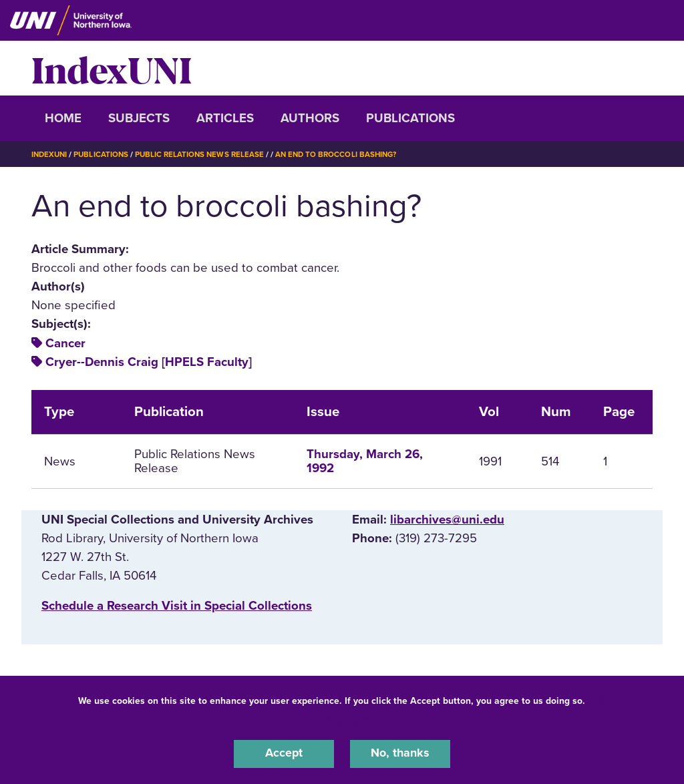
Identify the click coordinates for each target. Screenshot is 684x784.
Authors (310, 118)
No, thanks (400, 753)
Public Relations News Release (205, 154)
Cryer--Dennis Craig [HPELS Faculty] (149, 362)
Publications (410, 118)
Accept (284, 753)
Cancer (65, 343)
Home (63, 118)
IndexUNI (112, 68)
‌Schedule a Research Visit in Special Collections (177, 606)
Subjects (139, 118)
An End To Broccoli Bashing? (345, 154)
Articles (225, 118)
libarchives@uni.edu (447, 520)
